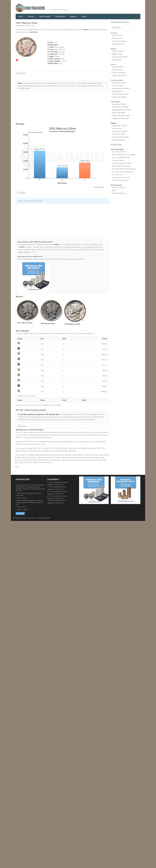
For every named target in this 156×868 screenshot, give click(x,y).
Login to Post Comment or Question (30, 201)
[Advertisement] (104, 6)
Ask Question (60, 16)
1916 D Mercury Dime (72, 324)
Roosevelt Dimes (118, 67)
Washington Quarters (119, 83)
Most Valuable (45, 16)
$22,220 (104, 354)
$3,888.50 (104, 392)
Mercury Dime (59, 47)
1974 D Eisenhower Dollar (58, 496)
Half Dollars (115, 102)
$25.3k (105, 349)
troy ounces (54, 417)
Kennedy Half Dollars (119, 104)
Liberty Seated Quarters (120, 94)
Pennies (114, 33)
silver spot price (89, 448)
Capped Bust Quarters (120, 97)
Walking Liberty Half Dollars (121, 110)
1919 (42, 349)
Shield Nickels (117, 60)
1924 (42, 365)
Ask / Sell (20, 513)
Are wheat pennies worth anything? (124, 169)
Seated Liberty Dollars (120, 131)
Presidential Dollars (119, 140)
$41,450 (104, 344)
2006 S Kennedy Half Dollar (58, 482)
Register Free (22, 396)
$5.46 (61, 63)
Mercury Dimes (117, 70)
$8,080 (105, 370)
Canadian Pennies (118, 160)
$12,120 (104, 365)
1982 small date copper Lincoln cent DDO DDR (29, 494)
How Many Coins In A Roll (121, 177)
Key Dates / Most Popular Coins (123, 172)
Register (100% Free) (119, 193)
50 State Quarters (118, 85)
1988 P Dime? (22, 507)
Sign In (84, 16)
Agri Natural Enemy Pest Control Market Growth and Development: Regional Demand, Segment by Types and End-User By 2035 (30, 488)
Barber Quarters (118, 91)
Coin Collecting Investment (44, 442)
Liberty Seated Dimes (119, 75)
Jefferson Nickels (118, 51)
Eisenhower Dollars (119, 134)
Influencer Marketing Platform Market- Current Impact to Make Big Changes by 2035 (29, 502)
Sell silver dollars (23, 510)
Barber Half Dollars (119, 113)
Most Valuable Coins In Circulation (124, 155)
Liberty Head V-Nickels (120, 57)
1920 (42, 386)
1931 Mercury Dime (48, 323)
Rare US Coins (117, 175)
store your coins (40, 444)
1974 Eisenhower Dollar (57, 501)
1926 (42, 376)
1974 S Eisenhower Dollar (57, 487)
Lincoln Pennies (117, 35)
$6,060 (105, 376)
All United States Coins (120, 22)
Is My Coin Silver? (89, 419)
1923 (42, 370)
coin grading (66, 247)
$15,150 (104, 360)
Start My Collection (119, 187)
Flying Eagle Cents (118, 44)
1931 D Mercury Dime (25, 323)
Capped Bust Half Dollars (121, 118)
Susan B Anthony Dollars (121, 137)
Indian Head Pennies (119, 41)
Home (20, 16)
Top (16, 467)
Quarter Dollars (117, 80)
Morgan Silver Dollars (119, 126)
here (29, 405)
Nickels (114, 49)
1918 (42, 354)
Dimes (113, 65)
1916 (42, 344)
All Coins (31, 16)
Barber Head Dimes (119, 73)
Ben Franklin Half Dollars (120, 107)
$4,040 (105, 386)
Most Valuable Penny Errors (121, 166)
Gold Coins (117, 145)
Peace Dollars (117, 128)
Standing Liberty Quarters (121, 88)
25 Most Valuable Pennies (121, 157)
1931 (56, 42)
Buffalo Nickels (117, 54)
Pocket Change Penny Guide (122, 163)
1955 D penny (22, 498)
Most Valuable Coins (119, 152)
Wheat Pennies (117, 38)
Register (73, 16)
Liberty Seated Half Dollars (121, 116)
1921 (42, 392)
